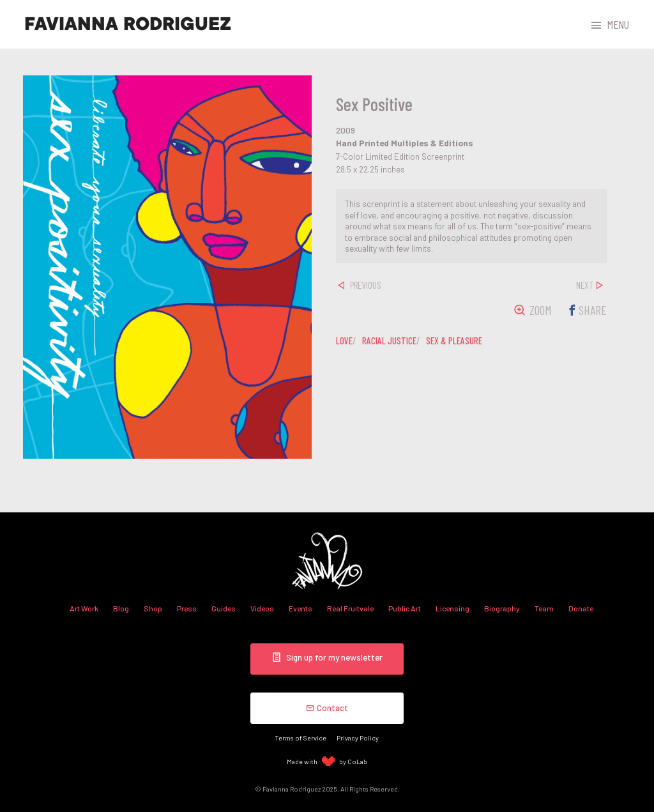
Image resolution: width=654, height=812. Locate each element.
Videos (262, 608)
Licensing (452, 608)
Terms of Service (301, 738)
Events (300, 608)
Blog (121, 608)
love (344, 341)
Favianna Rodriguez (128, 24)
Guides (224, 608)
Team (544, 608)
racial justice (389, 341)
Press (187, 608)
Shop (153, 608)
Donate (581, 608)
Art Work (84, 608)
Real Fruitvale (350, 608)
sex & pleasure (454, 341)
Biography (502, 608)
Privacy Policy (358, 738)
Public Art (405, 608)
